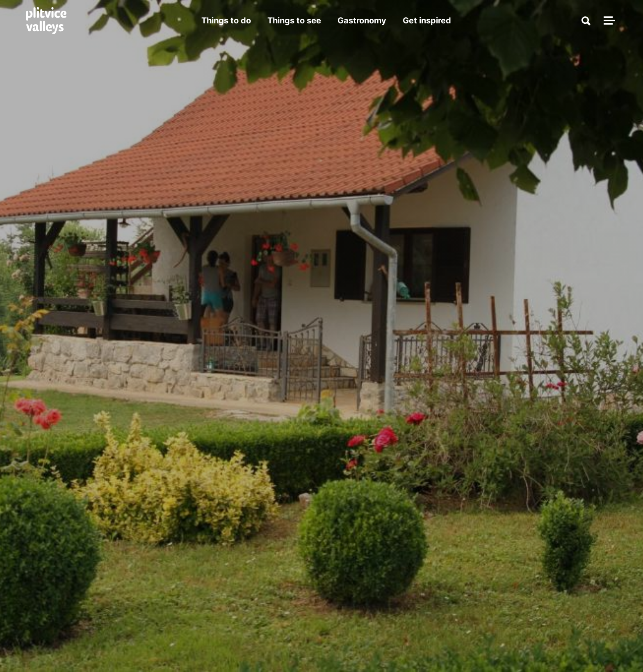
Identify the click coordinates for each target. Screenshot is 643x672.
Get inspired (427, 21)
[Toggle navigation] (608, 21)
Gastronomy (362, 21)
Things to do (226, 21)
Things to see (294, 21)
